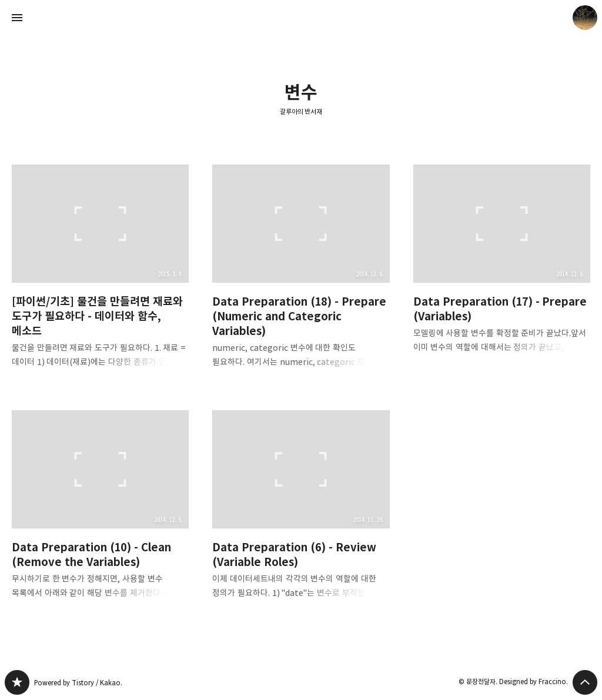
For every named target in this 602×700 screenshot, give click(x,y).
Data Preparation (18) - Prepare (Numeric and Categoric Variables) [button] (301, 276)
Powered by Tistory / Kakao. (78, 683)
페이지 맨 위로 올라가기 (585, 682)
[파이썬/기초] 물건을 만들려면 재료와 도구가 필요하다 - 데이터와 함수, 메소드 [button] (100, 276)
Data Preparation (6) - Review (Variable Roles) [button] (301, 514)
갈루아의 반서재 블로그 (17, 682)
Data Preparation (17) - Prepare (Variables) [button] (502, 268)
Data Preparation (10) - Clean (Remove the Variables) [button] (100, 514)
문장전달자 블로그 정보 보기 (585, 18)
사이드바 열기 (17, 18)
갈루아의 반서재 (301, 111)
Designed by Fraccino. (534, 681)
